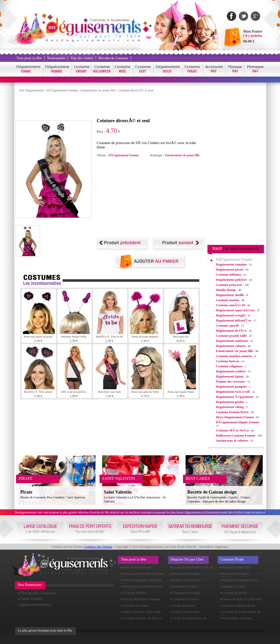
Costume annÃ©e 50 (230, 305)
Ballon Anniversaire (186, 612)
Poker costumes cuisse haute (142, 612)
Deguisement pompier (231, 387)
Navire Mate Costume (237, 618)
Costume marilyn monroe (234, 356)
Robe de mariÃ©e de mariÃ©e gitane (136, 569)
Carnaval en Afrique (186, 574)
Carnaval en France (186, 599)
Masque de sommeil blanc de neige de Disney (141, 588)
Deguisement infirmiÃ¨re (234, 320)
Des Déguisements (31, 90)
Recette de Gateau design (212, 492)
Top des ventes (82, 58)
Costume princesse (229, 285)
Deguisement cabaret (231, 346)
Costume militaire (229, 275)
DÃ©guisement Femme (62, 90)
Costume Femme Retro (232, 412)
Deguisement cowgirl (231, 315)
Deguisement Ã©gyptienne (235, 397)
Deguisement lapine (230, 376)
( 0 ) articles (253, 36)
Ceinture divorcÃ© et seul (136, 90)
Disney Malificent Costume (142, 599)
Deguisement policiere (231, 280)
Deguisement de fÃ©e (231, 331)
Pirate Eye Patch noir (236, 567)
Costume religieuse (229, 366)
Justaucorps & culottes (232, 440)
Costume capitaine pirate (239, 605)
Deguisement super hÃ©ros (235, 310)
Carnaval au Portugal (187, 593)
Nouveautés (56, 58)
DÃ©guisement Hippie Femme (237, 422)
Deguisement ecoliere (231, 371)
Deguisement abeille (230, 295)
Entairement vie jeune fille (98, 90)
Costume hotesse (228, 361)
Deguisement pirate (230, 269)
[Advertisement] (108, 106)
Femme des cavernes (230, 381)
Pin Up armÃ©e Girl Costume (143, 574)
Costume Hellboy (135, 593)
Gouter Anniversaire (186, 580)
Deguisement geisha (230, 402)
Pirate (26, 492)
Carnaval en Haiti (185, 586)
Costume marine (228, 300)
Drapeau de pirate (234, 586)
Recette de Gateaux (113, 58)
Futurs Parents (31, 599)
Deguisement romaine (231, 264)
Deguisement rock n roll (233, 392)
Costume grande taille (231, 336)
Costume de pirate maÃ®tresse (233, 595)
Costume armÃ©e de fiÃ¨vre (143, 618)
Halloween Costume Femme (236, 435)
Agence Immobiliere (36, 605)
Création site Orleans (98, 547)
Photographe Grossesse (38, 593)
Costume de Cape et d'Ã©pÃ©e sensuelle (235, 576)
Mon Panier (253, 31)
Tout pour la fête (29, 58)
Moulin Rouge (226, 290)
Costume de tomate (136, 605)
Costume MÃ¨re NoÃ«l (232, 430)
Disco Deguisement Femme (235, 417)
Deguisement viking (230, 407)
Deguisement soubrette (232, 341)
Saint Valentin (118, 492)
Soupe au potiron (184, 605)
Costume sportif (227, 325)
